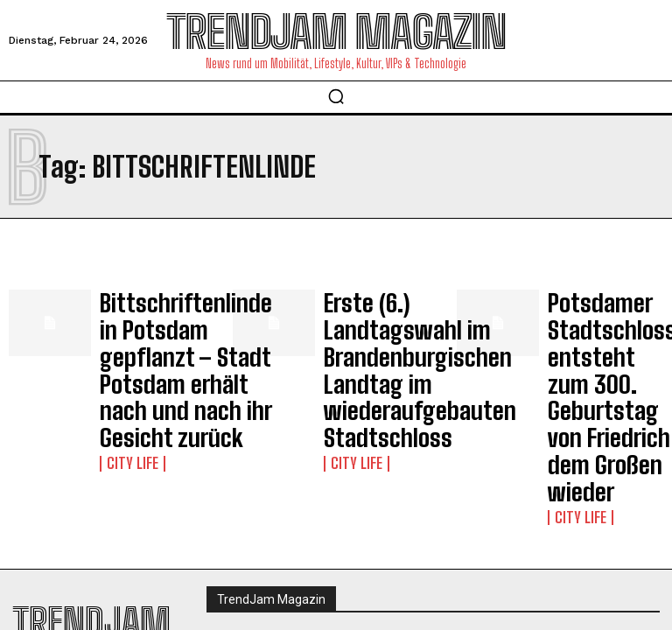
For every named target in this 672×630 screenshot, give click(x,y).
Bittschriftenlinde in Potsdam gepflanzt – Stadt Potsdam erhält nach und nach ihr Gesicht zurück (153, 336)
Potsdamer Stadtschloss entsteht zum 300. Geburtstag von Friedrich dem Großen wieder (602, 336)
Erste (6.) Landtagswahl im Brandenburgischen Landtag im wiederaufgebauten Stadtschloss (381, 336)
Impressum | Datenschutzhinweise (306, 521)
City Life (126, 393)
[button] (336, 96)
